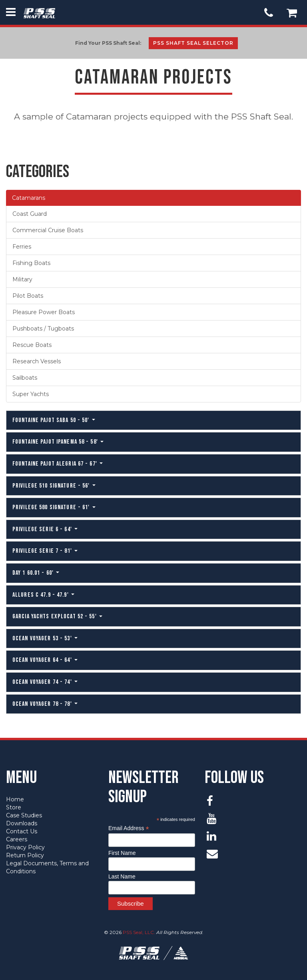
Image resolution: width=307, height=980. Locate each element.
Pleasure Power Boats (44, 312)
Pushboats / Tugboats (43, 329)
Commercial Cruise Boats (48, 230)
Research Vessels (37, 361)
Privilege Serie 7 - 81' (45, 551)
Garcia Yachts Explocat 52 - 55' (57, 616)
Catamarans (29, 198)
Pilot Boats (28, 296)
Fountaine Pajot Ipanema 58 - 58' (58, 442)
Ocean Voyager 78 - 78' (45, 704)
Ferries (22, 247)
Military (22, 279)
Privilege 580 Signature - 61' (54, 507)
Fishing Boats (31, 263)
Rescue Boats (32, 345)
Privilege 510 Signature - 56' (54, 486)
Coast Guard (30, 214)
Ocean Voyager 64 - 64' (45, 660)
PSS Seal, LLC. (139, 932)
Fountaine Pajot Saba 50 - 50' (54, 420)
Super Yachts (31, 394)
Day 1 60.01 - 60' (36, 573)
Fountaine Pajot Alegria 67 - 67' (58, 464)
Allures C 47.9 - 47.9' (43, 595)
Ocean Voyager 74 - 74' (45, 682)
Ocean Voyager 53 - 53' (45, 638)
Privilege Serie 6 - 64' (45, 529)
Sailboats (25, 378)
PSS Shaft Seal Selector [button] (193, 43)
